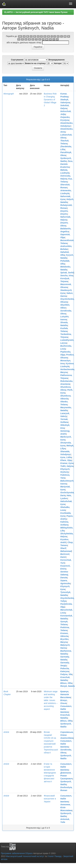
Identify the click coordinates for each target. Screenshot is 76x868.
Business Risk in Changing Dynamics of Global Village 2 (50, 100)
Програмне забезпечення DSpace (17, 853)
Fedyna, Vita (66, 674)
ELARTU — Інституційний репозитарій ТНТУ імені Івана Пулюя (36, 12)
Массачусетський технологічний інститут (25, 856)
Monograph (9, 94)
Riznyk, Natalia (67, 686)
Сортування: (17, 60)
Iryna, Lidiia (66, 457)
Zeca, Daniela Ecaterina (67, 164)
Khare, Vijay (66, 460)
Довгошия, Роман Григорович (66, 776)
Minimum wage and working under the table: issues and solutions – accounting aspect (51, 700)
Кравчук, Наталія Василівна (66, 694)
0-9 (20, 36)
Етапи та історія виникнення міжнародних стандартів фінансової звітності (50, 773)
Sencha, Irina (67, 276)
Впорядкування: (57, 60)
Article (6, 732)
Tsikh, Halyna (67, 466)
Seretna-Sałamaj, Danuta (64, 575)
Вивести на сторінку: (35, 63)
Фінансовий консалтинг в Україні (50, 799)
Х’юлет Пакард (54, 856)
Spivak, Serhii (67, 273)
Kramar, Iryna (67, 463)
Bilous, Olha (66, 683)
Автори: (58, 63)
